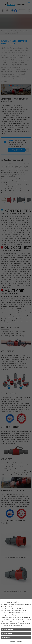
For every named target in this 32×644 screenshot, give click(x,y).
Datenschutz (19, 642)
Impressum (12, 642)
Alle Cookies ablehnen (7, 633)
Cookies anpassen (6, 637)
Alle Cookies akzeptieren (8, 629)
